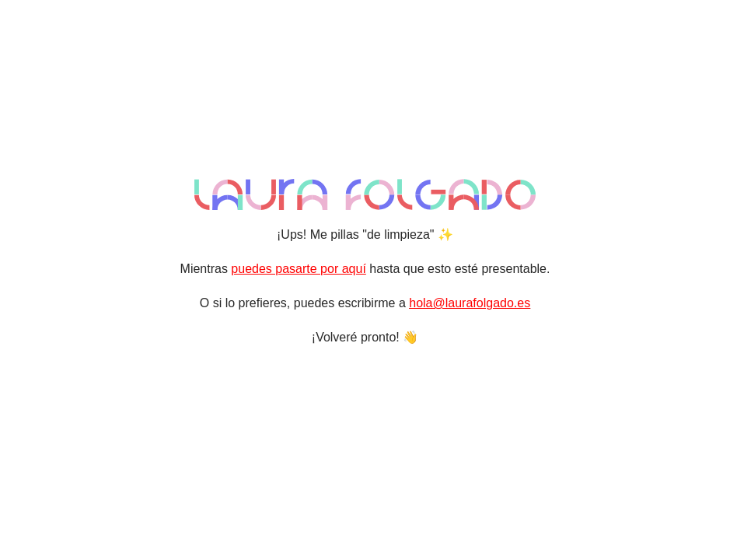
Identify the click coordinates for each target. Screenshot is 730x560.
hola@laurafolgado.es (470, 303)
